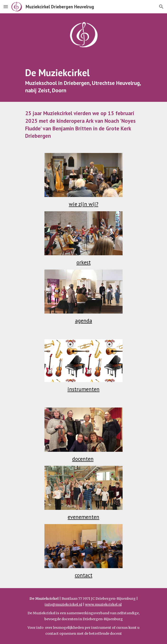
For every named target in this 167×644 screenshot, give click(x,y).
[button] (6, 7)
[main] (83, 80)
